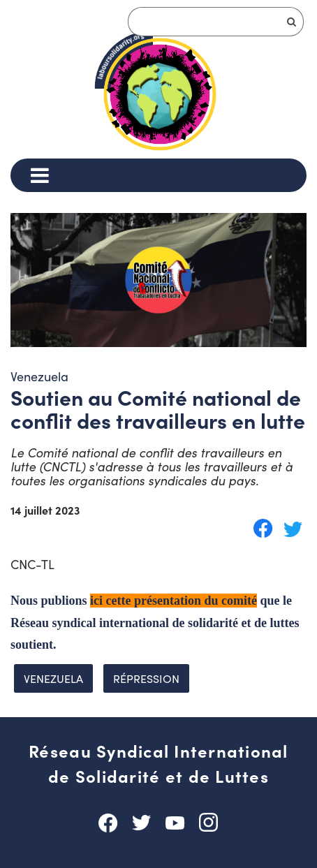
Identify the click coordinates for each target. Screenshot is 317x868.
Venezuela (53, 678)
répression (146, 678)
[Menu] (39, 175)
